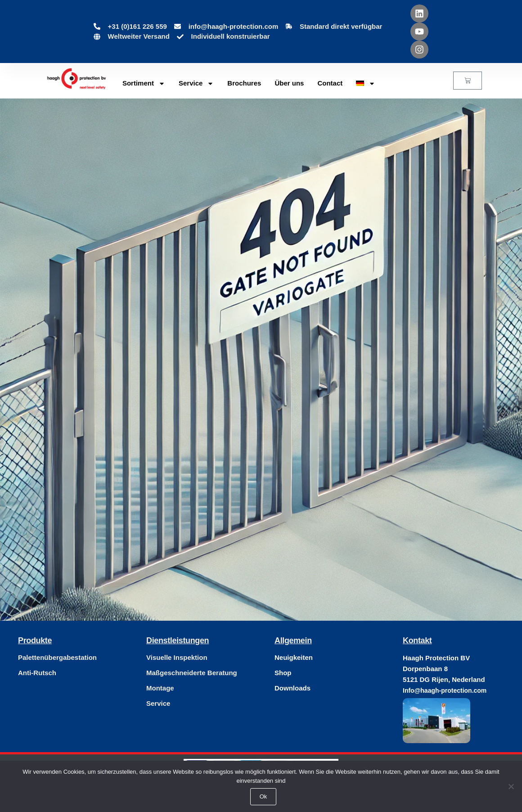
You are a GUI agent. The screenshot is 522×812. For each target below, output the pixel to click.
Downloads (292, 688)
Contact (330, 83)
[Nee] (511, 786)
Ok (263, 796)
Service (196, 83)
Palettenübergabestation (57, 657)
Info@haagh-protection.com (445, 690)
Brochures (244, 83)
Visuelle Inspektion (177, 657)
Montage (160, 688)
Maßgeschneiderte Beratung (192, 673)
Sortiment (144, 83)
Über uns (289, 83)
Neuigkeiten (294, 657)
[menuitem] (366, 83)
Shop (283, 673)
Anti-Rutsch (37, 673)
